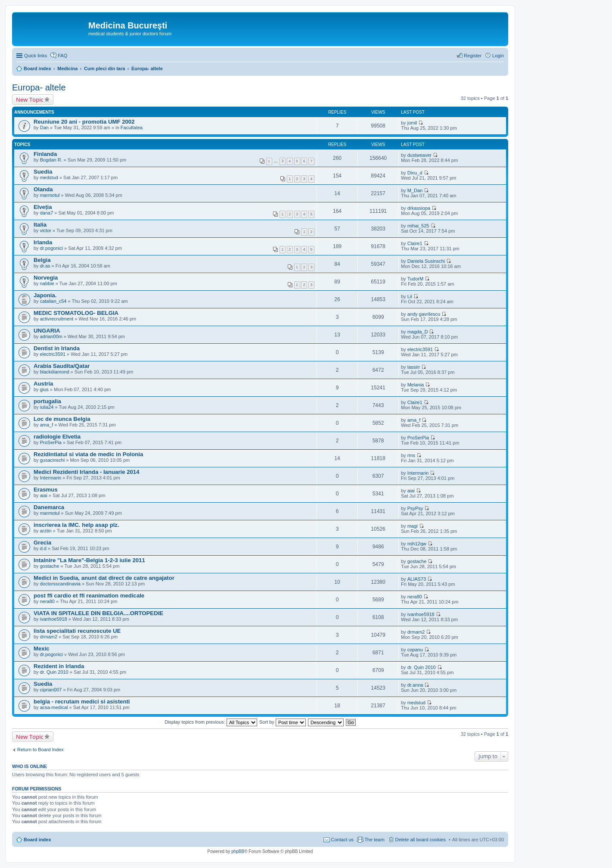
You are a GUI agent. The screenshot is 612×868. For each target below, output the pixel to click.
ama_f (47, 425)
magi (413, 526)
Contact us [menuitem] (343, 840)
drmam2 (49, 637)
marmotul (50, 195)
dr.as (45, 266)
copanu (415, 650)
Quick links (36, 56)
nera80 (47, 601)
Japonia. (45, 295)
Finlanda (45, 154)
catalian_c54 (53, 301)
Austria (43, 384)
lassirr (414, 367)
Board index (37, 840)
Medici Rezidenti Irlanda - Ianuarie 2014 (87, 472)
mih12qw (417, 544)
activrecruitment (57, 319)
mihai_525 (418, 226)
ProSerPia (51, 442)
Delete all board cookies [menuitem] (421, 840)
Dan (44, 128)
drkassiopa (419, 208)
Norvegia (46, 278)
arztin (46, 531)
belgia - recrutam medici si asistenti (82, 702)
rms (411, 455)
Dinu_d (415, 173)
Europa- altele (39, 87)
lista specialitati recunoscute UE (77, 631)
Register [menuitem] (473, 56)
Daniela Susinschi (426, 261)
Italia (40, 225)
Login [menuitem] (498, 56)
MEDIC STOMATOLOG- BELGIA (76, 313)
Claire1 (415, 243)
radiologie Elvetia (57, 437)
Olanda (43, 189)
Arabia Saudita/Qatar (62, 366)
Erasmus (46, 490)
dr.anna (415, 685)
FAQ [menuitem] (62, 56)
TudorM (416, 279)
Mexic (42, 649)
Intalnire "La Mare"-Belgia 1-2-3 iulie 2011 (89, 560)
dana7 (47, 213)
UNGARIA (47, 331)
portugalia (47, 401)
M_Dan (415, 190)
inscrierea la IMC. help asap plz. (76, 525)
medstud (49, 177)
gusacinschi (52, 460)
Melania (416, 385)
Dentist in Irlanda (57, 348)
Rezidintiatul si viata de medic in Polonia (88, 454)
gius (44, 389)
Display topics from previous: (211, 722)
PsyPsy (415, 508)
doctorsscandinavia (60, 584)
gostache (50, 566)
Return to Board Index (40, 750)
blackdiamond (55, 372)
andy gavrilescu (424, 314)
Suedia (43, 172)
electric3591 (53, 354)
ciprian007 (51, 690)
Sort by (283, 722)
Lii (410, 296)
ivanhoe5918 (54, 619)
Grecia (42, 543)
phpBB (238, 851)
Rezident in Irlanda (59, 666)
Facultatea (132, 128)
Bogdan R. (51, 160)
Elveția (43, 207)
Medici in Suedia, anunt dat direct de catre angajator (104, 578)
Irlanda (43, 242)
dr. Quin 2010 (54, 672)
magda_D (418, 332)
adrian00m (51, 336)
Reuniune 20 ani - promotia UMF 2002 (84, 122)
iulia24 (47, 407)
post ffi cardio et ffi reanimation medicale (89, 596)
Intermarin (51, 478)
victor (46, 230)
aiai (44, 495)
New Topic (30, 100)
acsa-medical (54, 707)
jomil (412, 123)
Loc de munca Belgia (62, 419)
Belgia (42, 260)
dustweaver (419, 155)
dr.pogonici (51, 248)
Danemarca (49, 507)
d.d (43, 548)
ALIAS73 (417, 579)
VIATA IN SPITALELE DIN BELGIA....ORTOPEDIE (98, 613)
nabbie (47, 283)
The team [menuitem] (374, 840)
